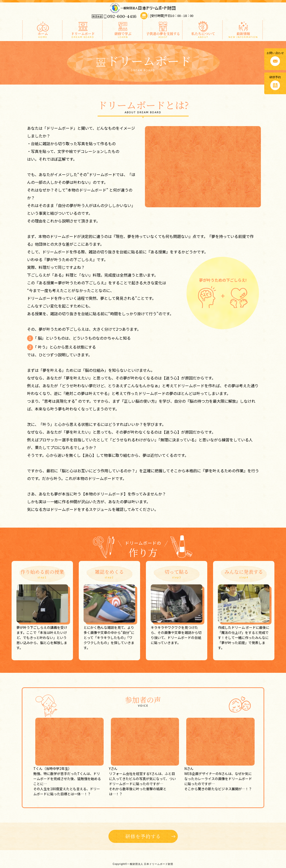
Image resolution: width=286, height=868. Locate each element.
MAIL (144, 17)
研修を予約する (143, 836)
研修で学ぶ (123, 35)
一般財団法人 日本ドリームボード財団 (143, 8)
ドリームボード (83, 35)
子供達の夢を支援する (163, 35)
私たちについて (203, 35)
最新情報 (243, 35)
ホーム (43, 35)
